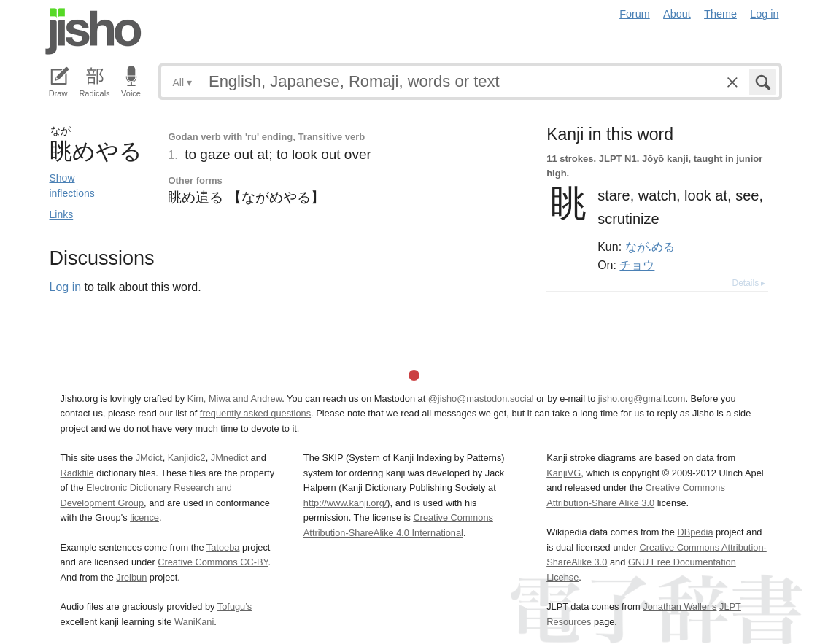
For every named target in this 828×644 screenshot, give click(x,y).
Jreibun (131, 577)
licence (144, 517)
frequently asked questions (255, 413)
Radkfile (77, 473)
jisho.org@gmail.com (642, 399)
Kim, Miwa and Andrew (235, 399)
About (677, 14)
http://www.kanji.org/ (345, 503)
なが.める (650, 247)
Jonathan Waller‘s (680, 606)
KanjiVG (564, 473)
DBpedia (695, 532)
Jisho (93, 31)
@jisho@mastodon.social (481, 399)
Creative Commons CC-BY (213, 562)
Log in (764, 14)
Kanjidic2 (187, 458)
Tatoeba (223, 547)
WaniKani (194, 622)
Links (62, 214)
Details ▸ (748, 283)
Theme (720, 14)
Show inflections (72, 186)
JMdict (149, 458)
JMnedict (229, 458)
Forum (635, 14)
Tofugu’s (235, 606)
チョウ (637, 265)
